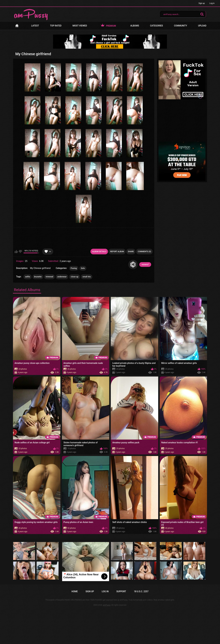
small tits (87, 277)
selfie (27, 277)
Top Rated (56, 26)
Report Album (117, 252)
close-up (75, 277)
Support (121, 591)
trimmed (49, 277)
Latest (35, 26)
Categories (156, 26)
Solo (83, 268)
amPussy (107, 605)
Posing (74, 268)
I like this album (16, 252)
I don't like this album (20, 252)
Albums (135, 26)
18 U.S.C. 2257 (141, 591)
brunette (38, 277)
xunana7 (145, 265)
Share (131, 252)
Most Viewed (80, 26)
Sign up (202, 3)
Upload (202, 26)
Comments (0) (144, 252)
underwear (62, 277)
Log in (212, 3)
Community (180, 26)
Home (17, 26)
